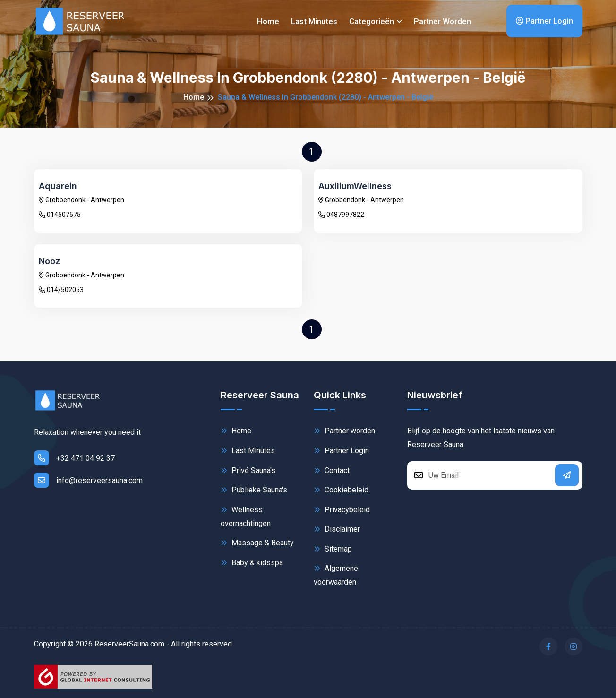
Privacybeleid (342, 510)
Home (268, 21)
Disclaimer (337, 529)
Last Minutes (248, 451)
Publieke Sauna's (254, 490)
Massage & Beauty (257, 543)
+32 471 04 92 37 (74, 458)
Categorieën (372, 21)
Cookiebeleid (341, 490)
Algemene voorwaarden (336, 574)
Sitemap (333, 549)
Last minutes (314, 21)
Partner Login (544, 21)
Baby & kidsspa (252, 563)
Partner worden (442, 21)
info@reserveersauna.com (88, 480)
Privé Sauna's (248, 470)
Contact (332, 470)
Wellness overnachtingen (246, 516)
